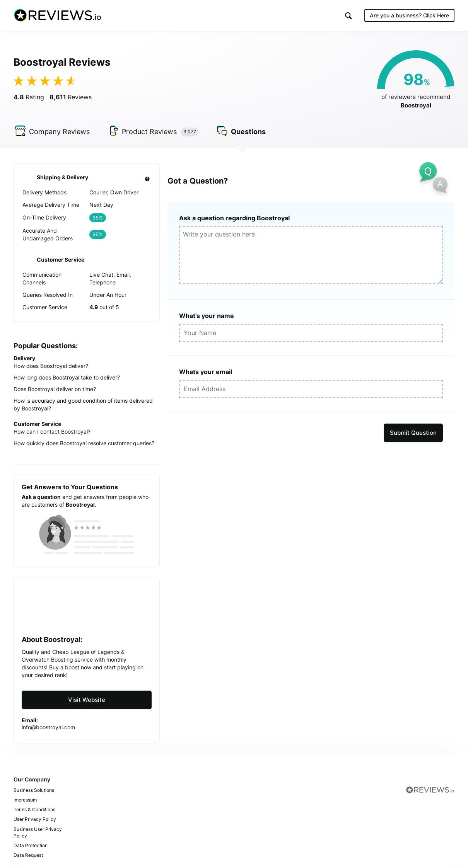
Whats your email (206, 372)
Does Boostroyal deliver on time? (55, 389)
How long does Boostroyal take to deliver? (67, 377)
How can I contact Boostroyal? (52, 431)
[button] (348, 16)
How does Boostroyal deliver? (51, 366)
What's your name (207, 316)
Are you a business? (409, 15)
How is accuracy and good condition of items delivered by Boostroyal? (83, 404)
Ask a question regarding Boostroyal (234, 218)
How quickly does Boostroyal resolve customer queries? (84, 443)
